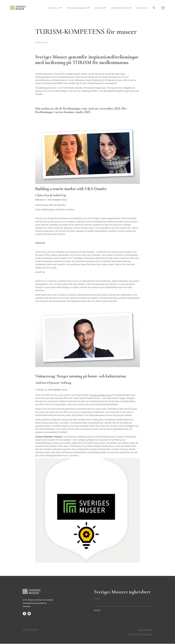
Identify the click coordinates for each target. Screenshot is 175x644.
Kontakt (142, 8)
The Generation (146, 634)
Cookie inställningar (144, 630)
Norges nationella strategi (103, 395)
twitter (29, 614)
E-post (97, 599)
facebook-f (25, 614)
